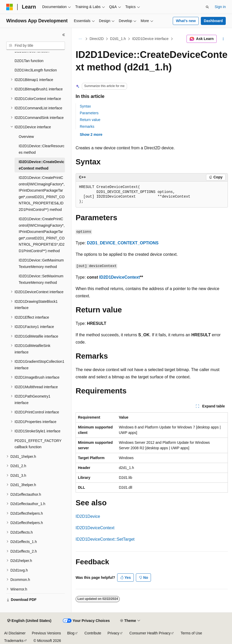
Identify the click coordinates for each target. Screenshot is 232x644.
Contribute (93, 633)
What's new (186, 21)
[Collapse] (64, 35)
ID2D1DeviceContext (120, 277)
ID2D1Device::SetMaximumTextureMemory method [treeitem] (41, 279)
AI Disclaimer (15, 633)
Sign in (220, 7)
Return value (90, 120)
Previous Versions (46, 633)
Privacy (114, 633)
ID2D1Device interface (150, 39)
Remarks (87, 126)
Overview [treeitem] (26, 137)
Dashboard (213, 21)
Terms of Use (191, 633)
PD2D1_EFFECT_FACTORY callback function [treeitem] (38, 444)
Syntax (85, 106)
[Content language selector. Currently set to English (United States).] (29, 621)
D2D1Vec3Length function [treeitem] (36, 70)
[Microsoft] (10, 7)
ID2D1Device (88, 516)
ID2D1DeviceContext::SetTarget (105, 539)
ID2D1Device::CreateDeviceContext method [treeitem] (41, 165)
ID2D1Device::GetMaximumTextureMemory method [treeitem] (41, 263)
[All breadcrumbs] (80, 39)
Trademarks (14, 641)
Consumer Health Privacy (150, 633)
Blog (71, 633)
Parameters (89, 113)
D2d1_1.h (118, 39)
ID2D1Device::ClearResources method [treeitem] (42, 149)
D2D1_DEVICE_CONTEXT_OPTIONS (123, 243)
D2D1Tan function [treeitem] (29, 61)
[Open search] (207, 7)
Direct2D (97, 39)
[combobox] (36, 46)
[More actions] (223, 39)
